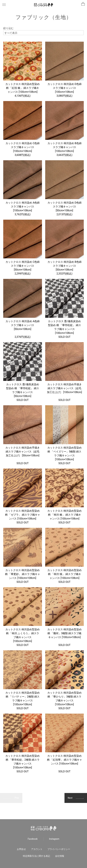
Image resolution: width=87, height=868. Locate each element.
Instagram (54, 839)
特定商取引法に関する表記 (36, 856)
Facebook (33, 839)
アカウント (37, 849)
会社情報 (60, 856)
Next (70, 798)
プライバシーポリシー (59, 849)
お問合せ (21, 849)
